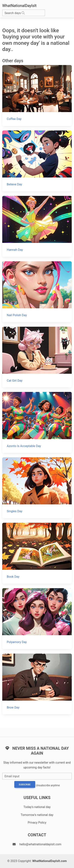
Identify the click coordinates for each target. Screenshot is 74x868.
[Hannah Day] (37, 226)
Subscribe (25, 785)
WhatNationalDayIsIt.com (49, 861)
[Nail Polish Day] (37, 292)
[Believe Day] (37, 161)
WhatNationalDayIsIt (19, 6)
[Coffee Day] (37, 95)
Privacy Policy (37, 823)
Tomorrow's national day (37, 815)
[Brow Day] (37, 684)
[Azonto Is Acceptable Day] (37, 422)
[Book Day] (37, 553)
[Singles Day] (37, 488)
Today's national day (37, 807)
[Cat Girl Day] (37, 357)
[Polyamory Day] (37, 619)
